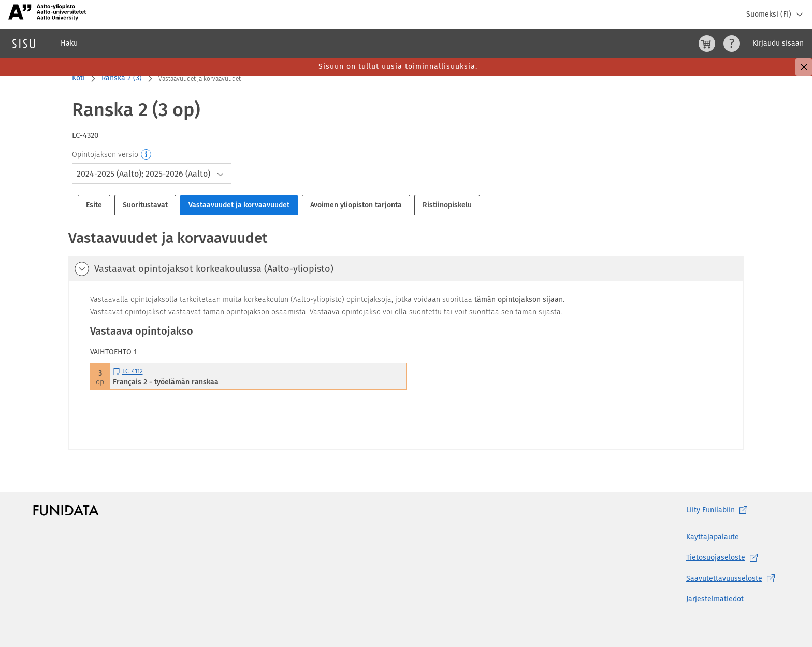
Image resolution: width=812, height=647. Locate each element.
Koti (78, 78)
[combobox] (152, 174)
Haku (69, 43)
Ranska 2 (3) (122, 78)
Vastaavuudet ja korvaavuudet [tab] (239, 205)
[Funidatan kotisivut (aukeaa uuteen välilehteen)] (66, 510)
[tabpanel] (406, 339)
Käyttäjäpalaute (713, 537)
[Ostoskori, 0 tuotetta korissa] (707, 44)
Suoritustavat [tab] (145, 205)
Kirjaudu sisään (778, 43)
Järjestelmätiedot (715, 599)
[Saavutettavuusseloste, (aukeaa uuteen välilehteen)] (733, 579)
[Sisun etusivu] (24, 44)
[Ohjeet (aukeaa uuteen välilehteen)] (732, 44)
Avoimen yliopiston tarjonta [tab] (356, 205)
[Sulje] (804, 67)
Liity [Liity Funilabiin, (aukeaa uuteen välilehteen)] (719, 510)
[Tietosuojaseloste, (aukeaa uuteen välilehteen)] (733, 558)
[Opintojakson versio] (147, 155)
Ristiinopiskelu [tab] (447, 205)
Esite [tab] (94, 205)
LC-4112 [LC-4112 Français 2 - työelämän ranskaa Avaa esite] (128, 371)
